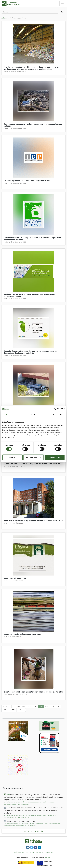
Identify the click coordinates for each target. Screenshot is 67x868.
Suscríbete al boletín (33, 831)
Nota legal (30, 852)
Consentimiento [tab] (12, 415)
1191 (4, 710)
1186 (35, 706)
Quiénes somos (19, 852)
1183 (18, 706)
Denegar (12, 457)
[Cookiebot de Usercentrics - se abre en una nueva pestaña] (56, 409)
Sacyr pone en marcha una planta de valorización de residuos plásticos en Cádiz (33, 125)
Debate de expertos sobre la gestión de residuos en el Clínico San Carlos (33, 521)
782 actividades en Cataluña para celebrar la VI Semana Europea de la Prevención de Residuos (32, 239)
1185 (30, 706)
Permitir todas (55, 457)
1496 (19, 710)
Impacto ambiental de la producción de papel (22, 634)
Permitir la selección (34, 457)
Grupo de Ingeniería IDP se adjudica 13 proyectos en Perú (27, 181)
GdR (8, 795)
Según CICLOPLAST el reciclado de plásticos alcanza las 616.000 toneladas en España (30, 295)
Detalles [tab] (33, 415)
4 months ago (25, 804)
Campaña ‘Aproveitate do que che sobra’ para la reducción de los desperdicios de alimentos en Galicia (30, 352)
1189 (52, 706)
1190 (58, 706)
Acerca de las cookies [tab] (55, 415)
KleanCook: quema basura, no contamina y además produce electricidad (33, 692)
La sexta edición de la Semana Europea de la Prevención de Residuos (32, 464)
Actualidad (5, 18)
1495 (14, 710)
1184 (24, 706)
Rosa (8, 808)
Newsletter (49, 852)
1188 (47, 706)
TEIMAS (48, 858)
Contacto (40, 852)
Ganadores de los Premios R (15, 578)
